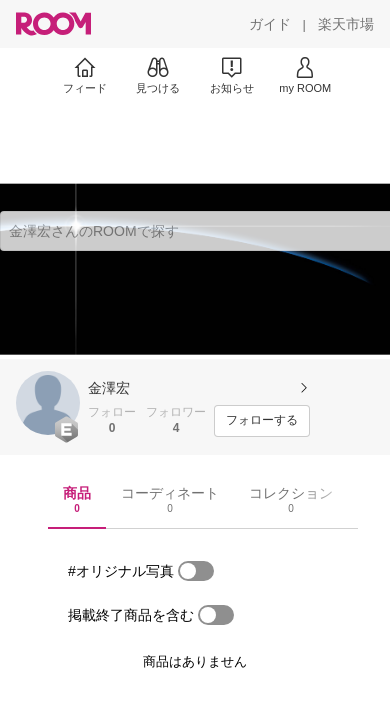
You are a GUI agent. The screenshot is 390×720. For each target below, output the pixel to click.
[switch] (196, 571)
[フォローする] (262, 421)
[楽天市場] (346, 24)
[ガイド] (270, 24)
